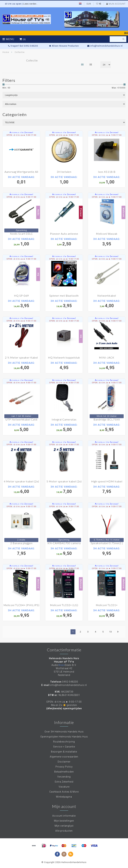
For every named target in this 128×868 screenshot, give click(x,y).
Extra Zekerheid (64, 782)
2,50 (64, 242)
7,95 (107, 490)
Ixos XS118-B (107, 172)
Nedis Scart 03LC (21, 234)
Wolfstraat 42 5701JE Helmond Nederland (64, 672)
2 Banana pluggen (21, 543)
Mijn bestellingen (64, 821)
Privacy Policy (64, 767)
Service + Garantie (64, 747)
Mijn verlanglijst (64, 826)
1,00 (64, 180)
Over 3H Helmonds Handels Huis (64, 732)
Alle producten (64, 831)
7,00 (64, 490)
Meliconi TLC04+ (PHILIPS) (21, 605)
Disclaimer (64, 762)
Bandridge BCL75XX (107, 419)
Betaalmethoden (64, 772)
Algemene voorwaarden (64, 757)
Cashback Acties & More (64, 792)
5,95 (107, 428)
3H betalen (64, 172)
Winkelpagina (64, 797)
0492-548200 (70, 682)
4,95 (64, 366)
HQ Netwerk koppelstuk (64, 357)
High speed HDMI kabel (107, 481)
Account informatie (64, 816)
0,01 (21, 180)
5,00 (21, 428)
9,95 (107, 551)
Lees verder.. (30, 4)
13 (110, 632)
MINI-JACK (107, 357)
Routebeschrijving (64, 742)
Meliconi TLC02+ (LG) (64, 605)
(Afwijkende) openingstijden (64, 708)
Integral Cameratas (64, 419)
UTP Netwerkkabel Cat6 (21, 419)
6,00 (21, 490)
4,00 (107, 304)
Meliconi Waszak (107, 234)
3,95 (107, 242)
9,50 (64, 551)
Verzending (64, 777)
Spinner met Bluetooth (64, 296)
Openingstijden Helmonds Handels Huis (64, 737)
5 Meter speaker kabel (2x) (64, 481)
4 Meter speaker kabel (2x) (21, 481)
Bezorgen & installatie (64, 752)
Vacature (64, 787)
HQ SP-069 (21, 296)
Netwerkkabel (107, 296)
